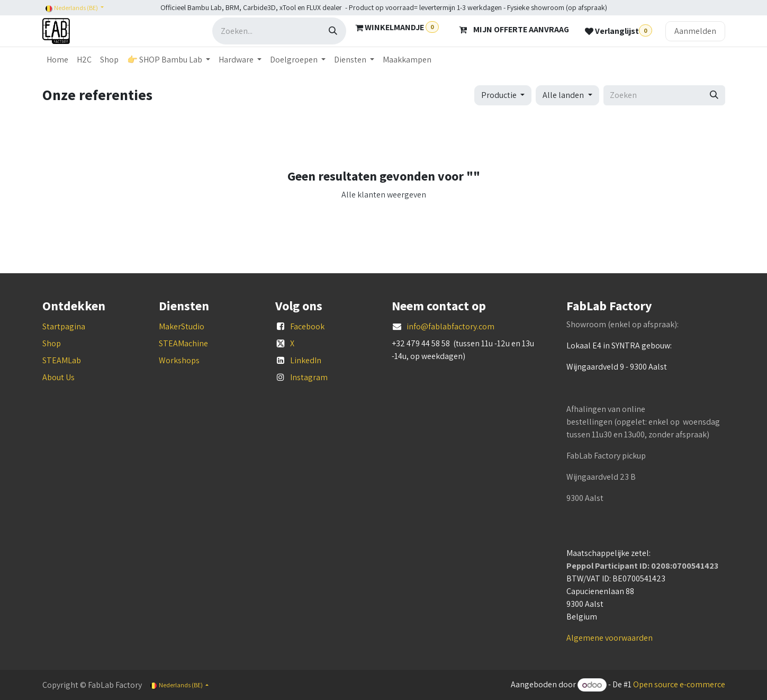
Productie (499, 95)
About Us (58, 377)
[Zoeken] (333, 31)
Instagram (309, 377)
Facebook (307, 326)
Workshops (179, 360)
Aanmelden (695, 31)
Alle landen (563, 95)
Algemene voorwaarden (610, 638)
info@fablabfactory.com (450, 326)
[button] (503, 95)
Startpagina (64, 326)
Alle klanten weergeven (384, 195)
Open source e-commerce (679, 685)
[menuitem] (57, 60)
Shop (52, 343)
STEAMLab (62, 360)
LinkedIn (306, 360)
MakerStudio (182, 326)
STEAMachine (183, 343)
